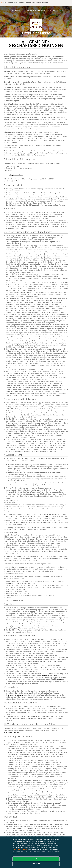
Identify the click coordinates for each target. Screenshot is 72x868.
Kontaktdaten (44, 10)
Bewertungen (30, 10)
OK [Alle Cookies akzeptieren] (36, 859)
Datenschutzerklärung (12, 732)
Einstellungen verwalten (20, 849)
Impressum (58, 10)
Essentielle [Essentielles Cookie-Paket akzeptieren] (36, 864)
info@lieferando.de (16, 175)
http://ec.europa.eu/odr (50, 676)
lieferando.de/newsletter (15, 695)
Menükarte (17, 10)
